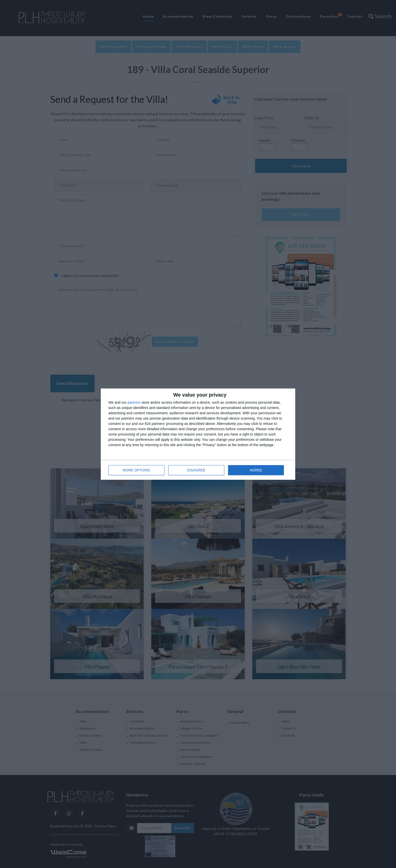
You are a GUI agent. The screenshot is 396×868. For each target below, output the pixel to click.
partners (134, 402)
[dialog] (198, 434)
